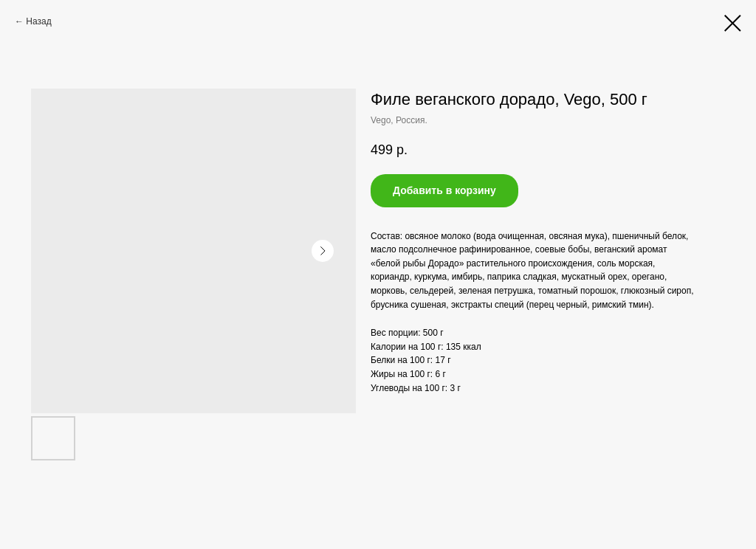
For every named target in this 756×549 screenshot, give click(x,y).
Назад (38, 21)
